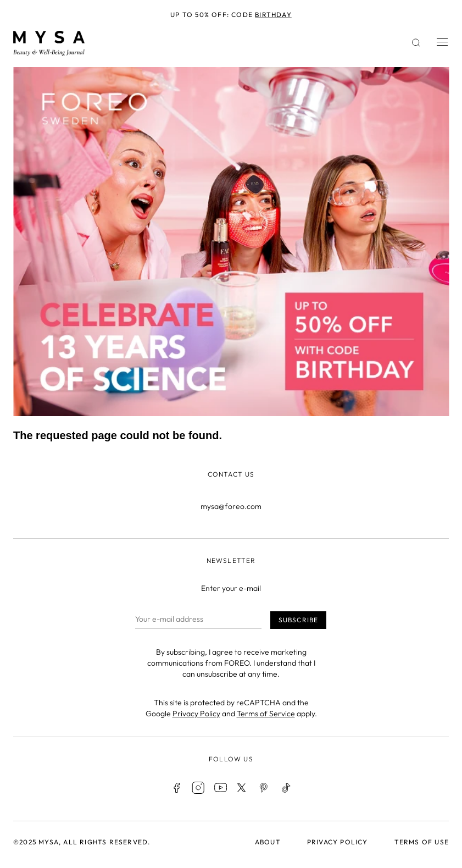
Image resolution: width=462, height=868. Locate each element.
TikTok (286, 788)
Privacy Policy (196, 714)
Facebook (176, 788)
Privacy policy (338, 842)
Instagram (198, 788)
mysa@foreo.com (231, 506)
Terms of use (422, 842)
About (268, 842)
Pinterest (264, 788)
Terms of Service (266, 714)
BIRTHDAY (273, 15)
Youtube (220, 788)
